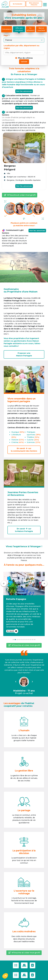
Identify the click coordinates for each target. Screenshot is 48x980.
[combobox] (24, 53)
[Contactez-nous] (33, 965)
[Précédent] (4, 584)
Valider (24, 62)
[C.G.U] (16, 965)
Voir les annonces (24, 91)
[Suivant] (44, 584)
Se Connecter (18, 4)
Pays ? (7, 35)
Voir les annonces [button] (37, 231)
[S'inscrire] (34, 4)
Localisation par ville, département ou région (21, 47)
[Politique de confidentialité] (24, 965)
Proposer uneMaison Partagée (24, 354)
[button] (24, 604)
